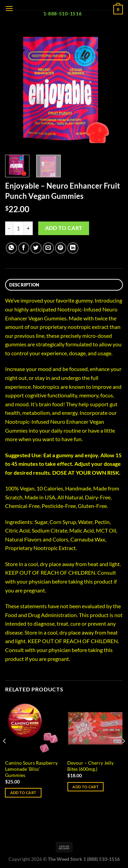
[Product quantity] (18, 228)
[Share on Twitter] (36, 248)
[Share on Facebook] (24, 248)
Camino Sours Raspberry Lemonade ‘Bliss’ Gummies (31, 769)
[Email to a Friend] (48, 248)
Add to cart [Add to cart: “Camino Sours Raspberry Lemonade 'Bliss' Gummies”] (23, 793)
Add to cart (64, 228)
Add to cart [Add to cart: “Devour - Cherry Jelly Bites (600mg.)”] (86, 787)
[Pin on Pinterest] (61, 248)
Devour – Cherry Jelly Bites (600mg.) (90, 766)
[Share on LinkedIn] (73, 248)
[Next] (123, 755)
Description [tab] (24, 285)
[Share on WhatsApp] (11, 248)
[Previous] (5, 755)
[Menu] (9, 8)
